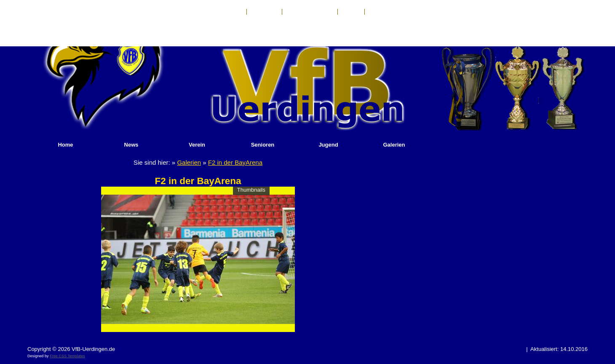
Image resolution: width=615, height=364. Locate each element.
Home (65, 145)
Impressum (265, 12)
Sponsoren (382, 12)
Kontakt (233, 12)
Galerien (394, 145)
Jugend (328, 145)
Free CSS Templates (67, 356)
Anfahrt (351, 12)
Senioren (263, 145)
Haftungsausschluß (310, 12)
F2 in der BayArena (235, 162)
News (131, 145)
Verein (197, 145)
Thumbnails (251, 190)
